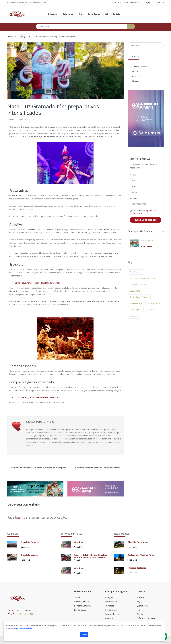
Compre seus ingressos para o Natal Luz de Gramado (38, 283)
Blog (81, 14)
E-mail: (133, 187)
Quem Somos (94, 14)
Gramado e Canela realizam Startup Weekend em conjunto (37, 468)
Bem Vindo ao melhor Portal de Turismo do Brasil (27, 3)
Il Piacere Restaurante (138, 568)
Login (148, 3)
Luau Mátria (135, 291)
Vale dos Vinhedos (82, 602)
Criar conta (159, 3)
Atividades (110, 606)
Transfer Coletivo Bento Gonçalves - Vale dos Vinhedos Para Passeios (91, 556)
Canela (77, 597)
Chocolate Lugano (29, 555)
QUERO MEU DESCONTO (146, 220)
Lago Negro (135, 310)
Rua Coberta (135, 272)
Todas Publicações (139, 66)
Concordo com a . (144, 212)
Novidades (136, 81)
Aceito (84, 635)
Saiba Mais (146, 247)
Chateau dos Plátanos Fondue (142, 555)
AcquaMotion (147, 241)
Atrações (135, 76)
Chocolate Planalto (30, 542)
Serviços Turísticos (113, 614)
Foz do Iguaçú (80, 610)
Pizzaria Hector (154, 303)
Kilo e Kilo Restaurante (138, 542)
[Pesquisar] (82, 27)
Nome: (133, 175)
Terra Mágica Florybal (139, 297)
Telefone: (134, 199)
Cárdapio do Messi (138, 285)
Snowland (134, 316)
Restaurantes (111, 610)
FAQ (106, 14)
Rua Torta (150, 310)
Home (10, 37)
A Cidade (140, 597)
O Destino (52, 14)
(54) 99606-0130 (27, 614)
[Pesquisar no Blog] (146, 45)
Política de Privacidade (146, 618)
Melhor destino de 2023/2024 (142, 278)
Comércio (109, 618)
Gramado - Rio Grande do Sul (127, 3)
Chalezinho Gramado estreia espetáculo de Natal (99, 468)
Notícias (135, 71)
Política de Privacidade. (23, 629)
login (19, 517)
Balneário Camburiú (82, 606)
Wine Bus (78, 542)
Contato (116, 14)
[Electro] (17, 14)
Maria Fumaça (136, 303)
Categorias (68, 14)
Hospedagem (111, 602)
